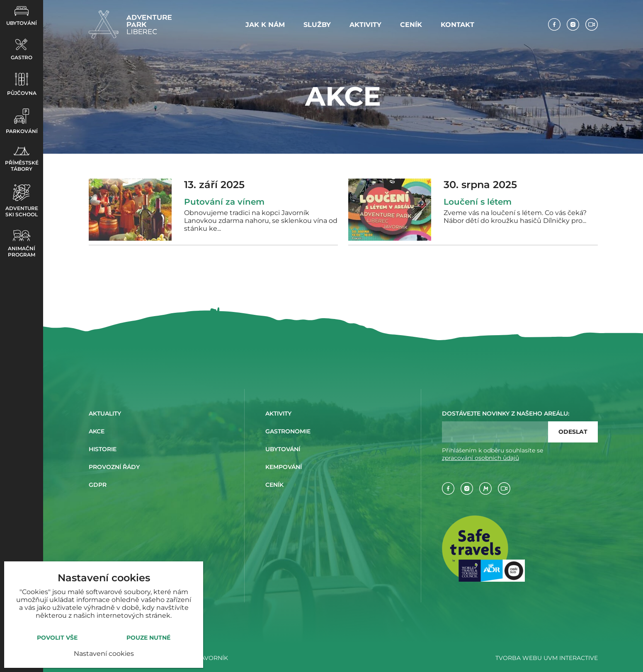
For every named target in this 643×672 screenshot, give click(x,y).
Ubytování (22, 16)
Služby (317, 25)
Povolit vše (57, 638)
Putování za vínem (224, 202)
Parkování (22, 121)
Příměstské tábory (22, 159)
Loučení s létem (478, 202)
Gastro (22, 50)
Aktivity (365, 25)
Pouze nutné (148, 638)
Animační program (22, 244)
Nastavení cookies (104, 654)
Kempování (284, 467)
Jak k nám (265, 25)
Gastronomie (288, 431)
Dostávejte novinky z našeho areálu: (506, 413)
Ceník (411, 25)
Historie (103, 449)
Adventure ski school (22, 201)
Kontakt (457, 25)
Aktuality (105, 413)
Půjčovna (22, 85)
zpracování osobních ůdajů (480, 458)
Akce (97, 431)
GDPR (98, 485)
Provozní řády (114, 467)
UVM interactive (571, 658)
